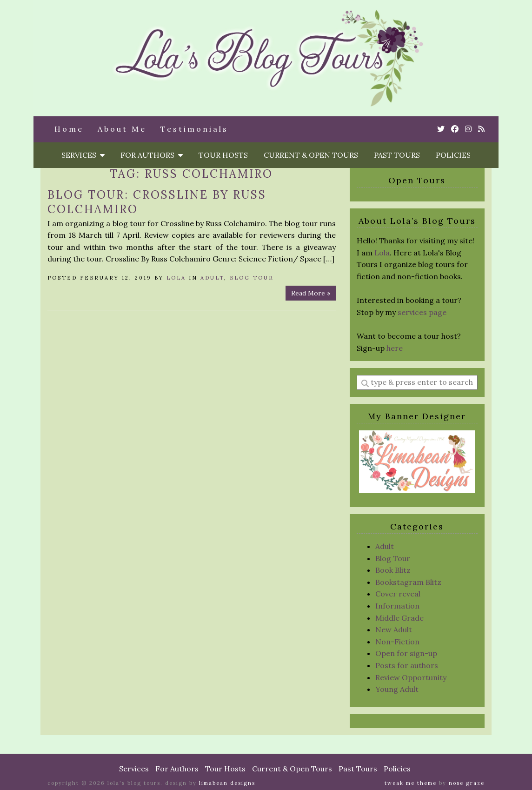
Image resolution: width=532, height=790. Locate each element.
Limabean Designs (227, 783)
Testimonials (194, 129)
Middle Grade (399, 618)
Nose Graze (467, 783)
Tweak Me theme (411, 783)
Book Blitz (393, 570)
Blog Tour (252, 278)
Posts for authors (407, 665)
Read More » (311, 293)
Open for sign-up (406, 653)
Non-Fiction (397, 642)
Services (83, 155)
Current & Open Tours (311, 155)
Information (397, 606)
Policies (453, 155)
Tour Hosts (223, 155)
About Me (122, 129)
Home (69, 129)
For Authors (152, 155)
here (395, 348)
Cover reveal (398, 594)
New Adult (394, 629)
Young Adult (397, 689)
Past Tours (397, 155)
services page (422, 312)
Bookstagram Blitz (408, 582)
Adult (212, 278)
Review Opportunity (411, 677)
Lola (176, 278)
